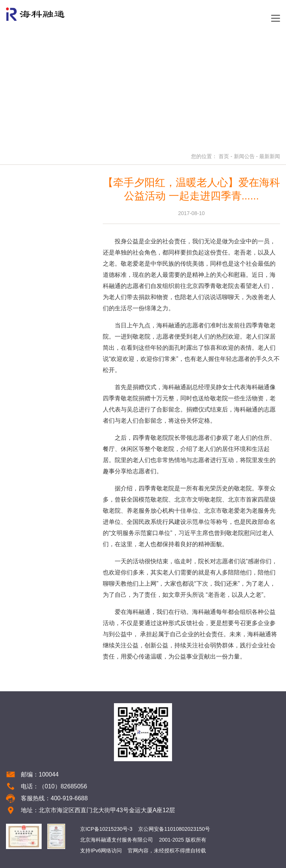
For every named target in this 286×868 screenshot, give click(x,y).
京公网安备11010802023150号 (174, 829)
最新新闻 (270, 156)
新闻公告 (244, 156)
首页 (224, 156)
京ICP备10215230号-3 (106, 829)
